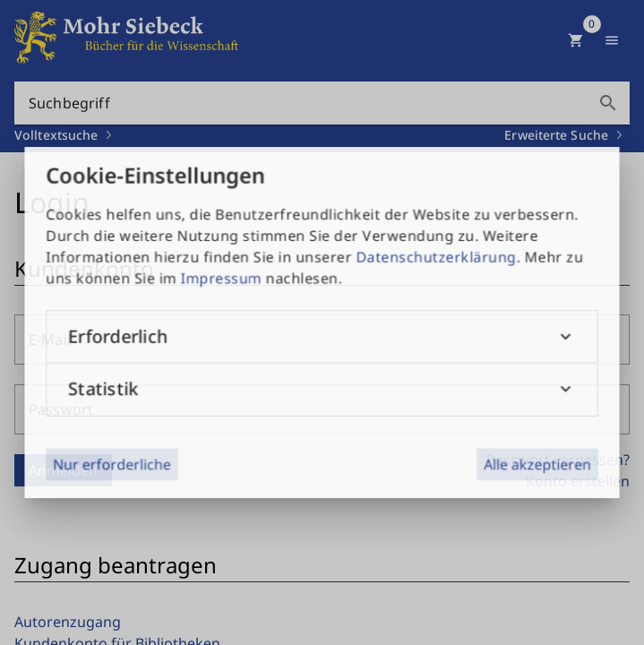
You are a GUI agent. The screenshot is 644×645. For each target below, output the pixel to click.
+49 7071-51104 (472, 483)
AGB (43, 471)
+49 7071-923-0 (473, 465)
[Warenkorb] (576, 40)
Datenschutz (72, 507)
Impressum (68, 400)
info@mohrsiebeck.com (492, 525)
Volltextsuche (56, 135)
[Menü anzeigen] (612, 40)
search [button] (608, 103)
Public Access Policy (95, 543)
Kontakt (56, 435)
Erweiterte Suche (556, 135)
